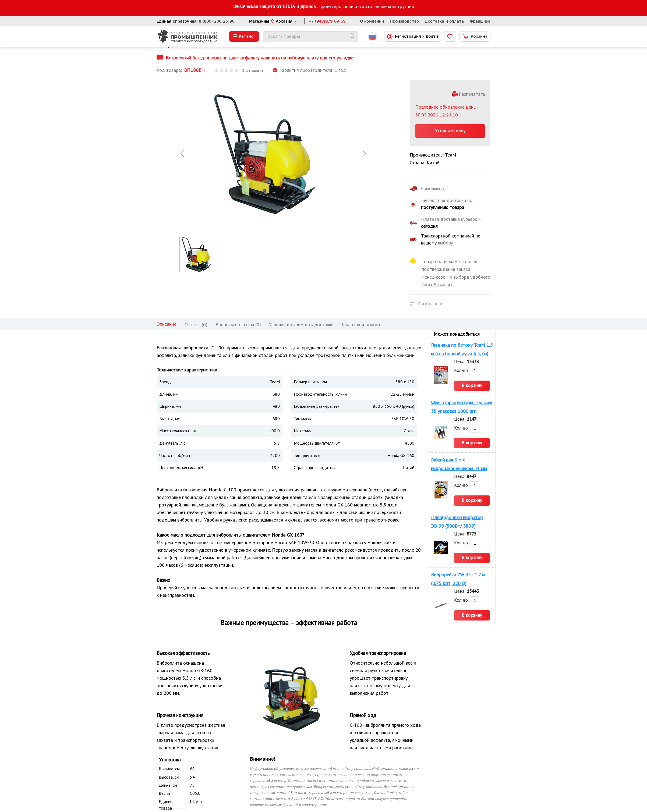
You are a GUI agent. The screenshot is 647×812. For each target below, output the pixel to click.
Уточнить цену (450, 131)
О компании (372, 21)
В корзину (472, 385)
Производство (404, 21)
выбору (446, 243)
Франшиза (480, 21)
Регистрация (408, 36)
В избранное (430, 304)
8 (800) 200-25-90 (217, 21)
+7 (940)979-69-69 (327, 21)
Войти (432, 36)
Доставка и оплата (444, 21)
